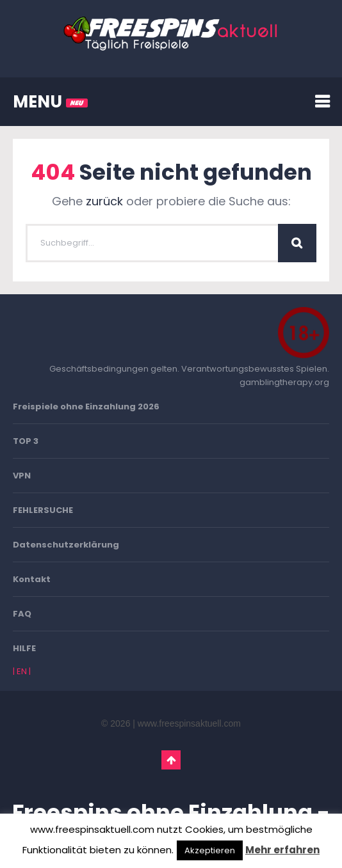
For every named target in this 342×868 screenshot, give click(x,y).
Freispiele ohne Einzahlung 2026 (86, 406)
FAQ (22, 614)
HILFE (24, 648)
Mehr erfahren (282, 850)
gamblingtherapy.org (284, 382)
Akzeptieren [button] (210, 850)
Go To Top (171, 760)
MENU (50, 102)
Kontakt (32, 579)
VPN (22, 476)
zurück (104, 201)
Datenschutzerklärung (66, 545)
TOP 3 (26, 441)
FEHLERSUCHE (43, 510)
